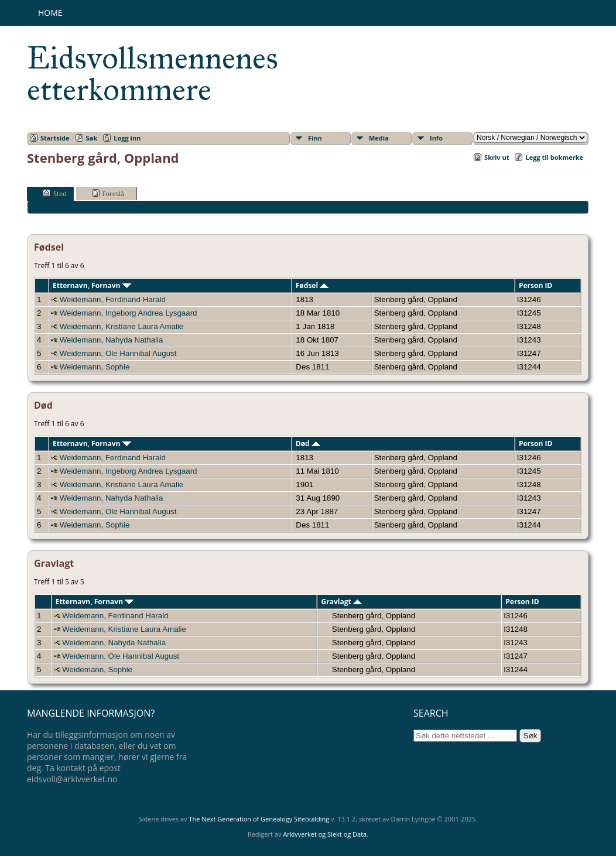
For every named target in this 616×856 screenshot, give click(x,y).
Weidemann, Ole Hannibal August (118, 353)
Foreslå (108, 193)
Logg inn (127, 138)
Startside (55, 138)
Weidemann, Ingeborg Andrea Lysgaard (129, 313)
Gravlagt (342, 602)
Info (436, 138)
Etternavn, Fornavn (92, 285)
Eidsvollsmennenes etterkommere (153, 74)
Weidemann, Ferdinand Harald (113, 299)
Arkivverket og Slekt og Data (325, 834)
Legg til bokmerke (554, 157)
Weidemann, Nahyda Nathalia (112, 340)
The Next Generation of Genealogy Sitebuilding (259, 819)
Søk (92, 138)
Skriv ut (497, 157)
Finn (315, 138)
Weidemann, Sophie (95, 367)
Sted (55, 193)
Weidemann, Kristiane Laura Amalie (122, 326)
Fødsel (312, 285)
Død (308, 444)
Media (379, 138)
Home (50, 13)
